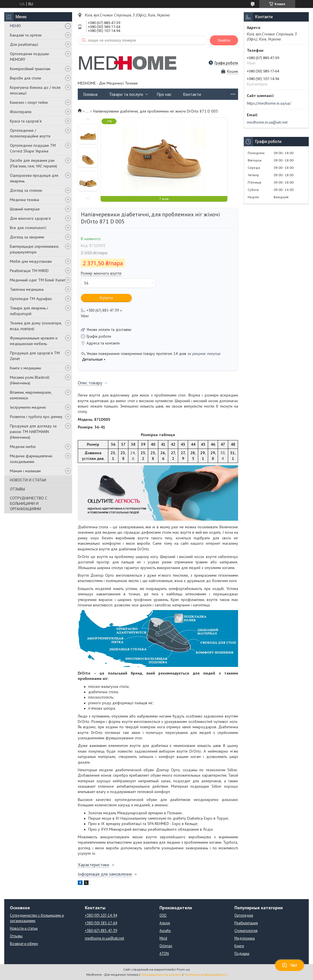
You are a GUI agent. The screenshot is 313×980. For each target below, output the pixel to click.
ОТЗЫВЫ (17, 489)
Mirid (163, 938)
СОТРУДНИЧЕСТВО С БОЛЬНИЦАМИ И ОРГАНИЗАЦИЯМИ (29, 503)
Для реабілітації (24, 44)
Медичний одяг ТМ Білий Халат (37, 280)
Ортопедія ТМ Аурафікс (31, 299)
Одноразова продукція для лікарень (34, 178)
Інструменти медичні (28, 407)
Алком (165, 923)
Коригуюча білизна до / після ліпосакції (35, 90)
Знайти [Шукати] (224, 40)
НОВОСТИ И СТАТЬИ (28, 480)
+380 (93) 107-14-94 (101, 915)
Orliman (166, 946)
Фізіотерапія (21, 112)
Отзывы (16, 936)
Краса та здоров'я (26, 121)
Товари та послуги (126, 94)
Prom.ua (183, 969)
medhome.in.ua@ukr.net (267, 122)
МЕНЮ (15, 26)
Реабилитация (246, 923)
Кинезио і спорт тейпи (29, 102)
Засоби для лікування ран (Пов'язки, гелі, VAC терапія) (34, 163)
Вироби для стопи (25, 78)
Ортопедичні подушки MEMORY (29, 57)
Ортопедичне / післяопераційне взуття (30, 133)
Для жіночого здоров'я (30, 218)
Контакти (192, 94)
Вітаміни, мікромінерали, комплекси (31, 395)
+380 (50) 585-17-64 (101, 923)
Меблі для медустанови (31, 261)
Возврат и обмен (24, 944)
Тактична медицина (27, 289)
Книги (239, 946)
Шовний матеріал (25, 209)
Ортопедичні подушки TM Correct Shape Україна (33, 148)
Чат (290, 965)
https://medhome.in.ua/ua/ (269, 103)
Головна (90, 94)
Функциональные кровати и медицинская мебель (34, 341)
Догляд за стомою (26, 190)
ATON (164, 954)
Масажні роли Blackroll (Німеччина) (30, 380)
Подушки (242, 954)
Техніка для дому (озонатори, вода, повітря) (36, 326)
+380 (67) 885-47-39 (101, 931)
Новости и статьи (24, 928)
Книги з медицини (25, 368)
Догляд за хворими (27, 237)
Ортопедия (244, 915)
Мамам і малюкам (25, 471)
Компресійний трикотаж (30, 69)
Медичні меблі (23, 447)
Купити (106, 298)
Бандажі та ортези (26, 35)
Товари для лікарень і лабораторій (29, 311)
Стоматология (246, 931)
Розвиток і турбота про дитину (36, 417)
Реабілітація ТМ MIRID (29, 271)
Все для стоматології (28, 228)
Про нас (164, 94)
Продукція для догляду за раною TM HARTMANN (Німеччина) (33, 432)
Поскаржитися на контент (161, 974)
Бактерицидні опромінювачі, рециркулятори (34, 249)
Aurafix (165, 931)
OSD (163, 915)
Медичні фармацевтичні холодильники (31, 459)
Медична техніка (24, 200)
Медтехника (245, 938)
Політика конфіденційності (206, 974)
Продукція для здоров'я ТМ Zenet (35, 356)
